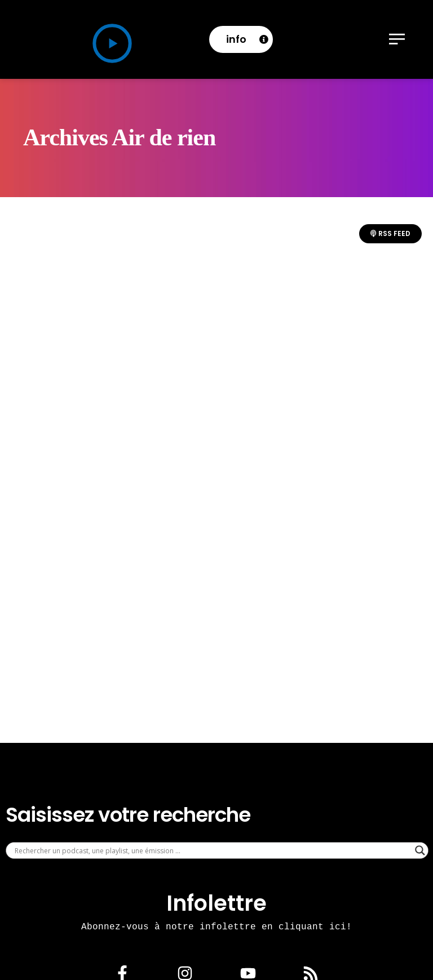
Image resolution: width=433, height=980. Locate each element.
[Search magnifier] (420, 850)
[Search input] (212, 850)
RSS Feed (390, 233)
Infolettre (216, 903)
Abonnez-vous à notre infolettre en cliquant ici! (216, 926)
